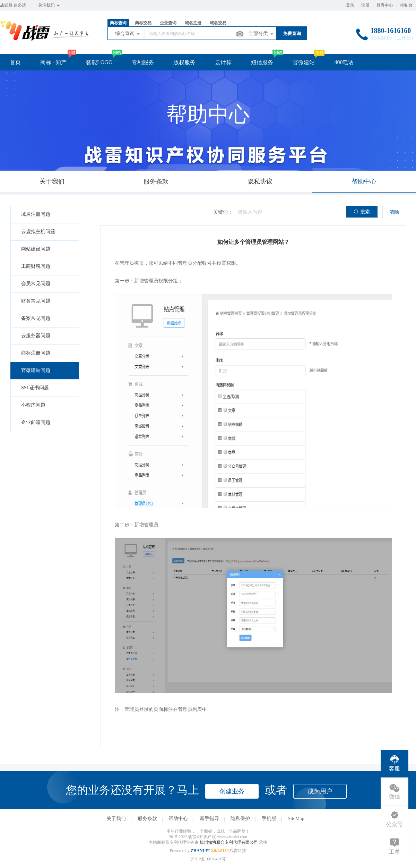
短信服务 (262, 62)
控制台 (406, 5)
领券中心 (385, 5)
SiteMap (296, 819)
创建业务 (232, 791)
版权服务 (184, 62)
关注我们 (49, 6)
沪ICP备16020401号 (208, 859)
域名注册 (193, 23)
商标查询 (118, 23)
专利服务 (143, 62)
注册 (365, 5)
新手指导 (209, 819)
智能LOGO (99, 62)
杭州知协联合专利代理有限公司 (229, 842)
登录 (350, 5)
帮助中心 (178, 819)
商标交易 (143, 23)
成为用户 (320, 791)
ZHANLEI (200, 851)
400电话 (344, 62)
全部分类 (261, 34)
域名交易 (218, 23)
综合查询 (128, 34)
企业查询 (168, 23)
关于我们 (116, 819)
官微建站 (304, 62)
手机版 (269, 819)
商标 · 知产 (53, 62)
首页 (15, 62)
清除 (394, 212)
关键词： (223, 212)
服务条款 (147, 819)
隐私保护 (240, 819)
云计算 (223, 62)
